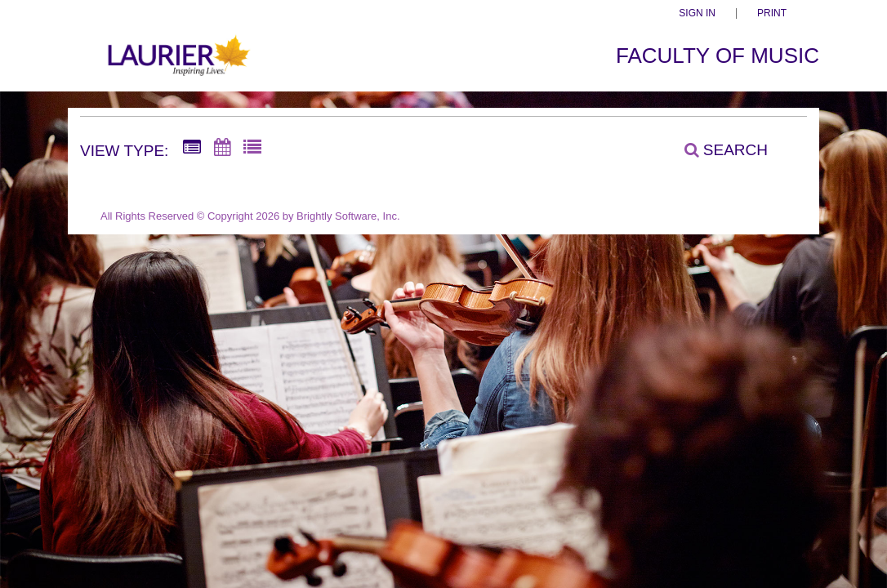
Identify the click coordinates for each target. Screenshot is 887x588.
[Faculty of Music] (177, 64)
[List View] (252, 148)
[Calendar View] (222, 148)
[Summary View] (192, 148)
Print (772, 13)
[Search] (717, 149)
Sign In (697, 13)
